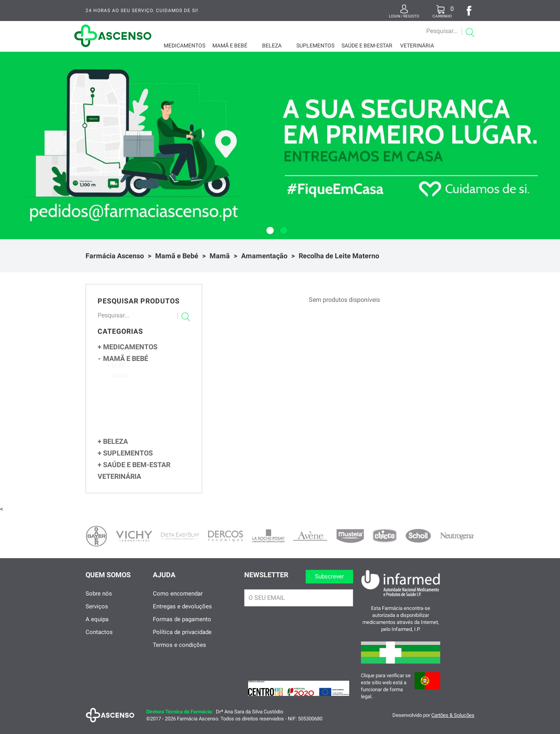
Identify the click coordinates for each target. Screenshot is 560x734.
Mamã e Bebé (230, 46)
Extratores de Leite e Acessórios (153, 398)
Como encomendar (178, 601)
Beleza (272, 46)
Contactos (99, 639)
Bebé (116, 369)
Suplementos (315, 46)
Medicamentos (185, 46)
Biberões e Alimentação (148, 406)
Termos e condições (179, 652)
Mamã (220, 256)
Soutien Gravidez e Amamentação (153, 430)
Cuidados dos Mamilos (147, 422)
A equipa (97, 627)
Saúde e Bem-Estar (367, 46)
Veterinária (417, 46)
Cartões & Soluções (453, 723)
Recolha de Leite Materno (339, 256)
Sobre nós (99, 601)
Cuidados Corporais (141, 438)
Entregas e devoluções (182, 614)
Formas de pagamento (182, 627)
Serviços (97, 614)
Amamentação (264, 256)
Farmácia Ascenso (115, 256)
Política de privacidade (182, 639)
